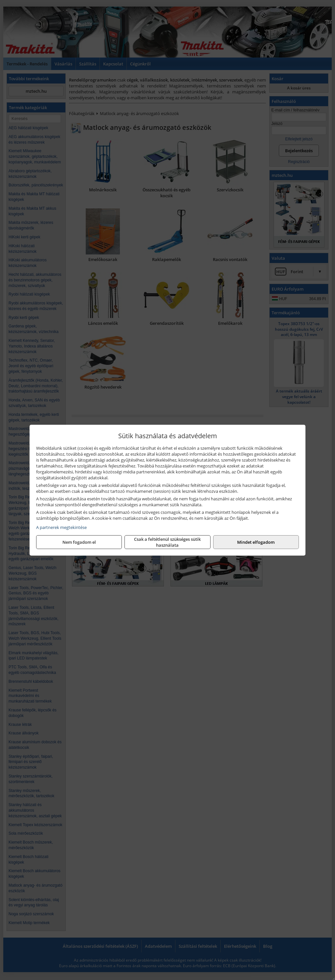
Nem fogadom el (79, 542)
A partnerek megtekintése (61, 527)
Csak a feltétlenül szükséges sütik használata (167, 542)
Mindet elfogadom (256, 542)
